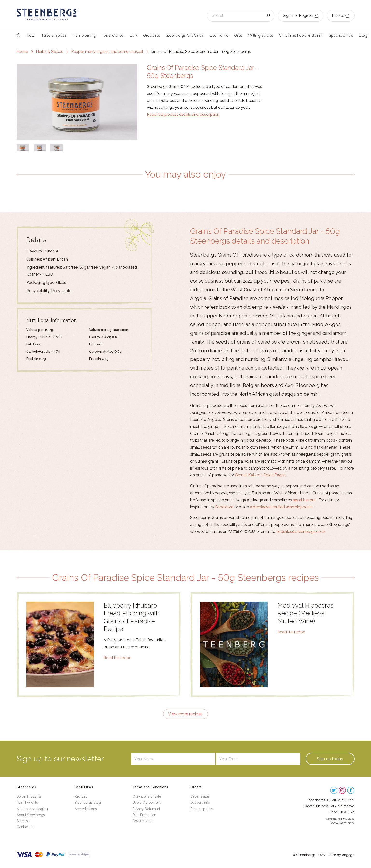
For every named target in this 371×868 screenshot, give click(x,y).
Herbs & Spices (54, 35)
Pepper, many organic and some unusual (107, 52)
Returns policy (202, 809)
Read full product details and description (183, 114)
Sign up (330, 759)
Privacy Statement (146, 809)
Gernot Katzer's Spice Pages (260, 475)
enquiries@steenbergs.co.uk (301, 532)
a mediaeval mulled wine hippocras (281, 507)
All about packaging (32, 809)
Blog (363, 35)
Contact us (25, 827)
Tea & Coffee (113, 35)
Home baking (84, 35)
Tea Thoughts (27, 803)
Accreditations (86, 809)
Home (22, 52)
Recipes (81, 796)
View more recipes (185, 714)
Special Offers (341, 35)
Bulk (133, 35)
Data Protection (144, 815)
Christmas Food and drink (301, 35)
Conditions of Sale (147, 796)
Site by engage (342, 855)
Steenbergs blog (88, 803)
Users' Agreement (147, 803)
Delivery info (200, 803)
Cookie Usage (143, 821)
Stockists (24, 821)
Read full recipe (117, 658)
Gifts (238, 35)
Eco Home (219, 35)
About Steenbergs (31, 815)
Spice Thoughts (29, 796)
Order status (200, 796)
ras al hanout (304, 500)
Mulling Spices (260, 35)
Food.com (224, 507)
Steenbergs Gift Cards (185, 35)
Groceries (152, 35)
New (30, 35)
